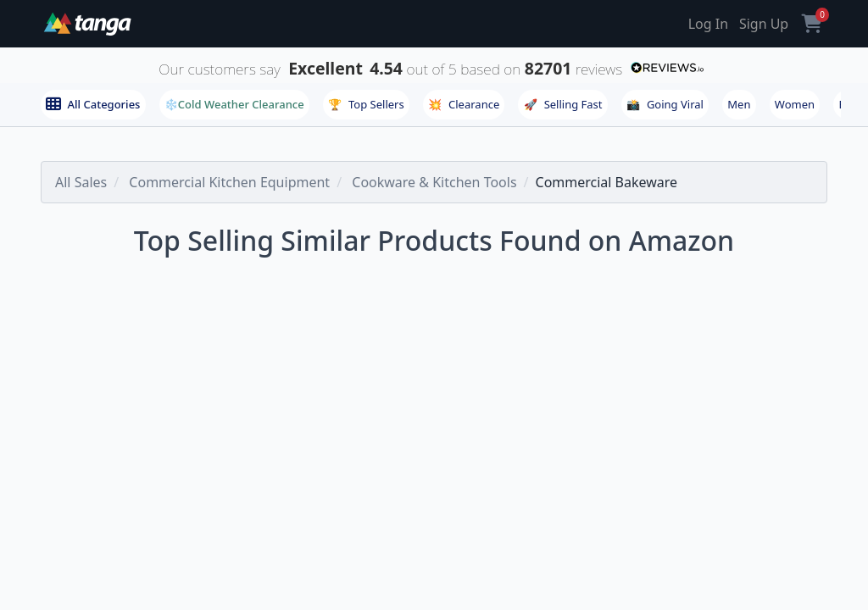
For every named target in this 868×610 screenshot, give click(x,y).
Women (795, 104)
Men (739, 104)
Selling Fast (563, 104)
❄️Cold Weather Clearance (234, 104)
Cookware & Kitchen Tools (434, 182)
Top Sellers (366, 104)
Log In (708, 24)
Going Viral (665, 104)
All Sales (81, 182)
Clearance (464, 104)
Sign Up (764, 24)
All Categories (93, 104)
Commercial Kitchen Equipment (229, 182)
